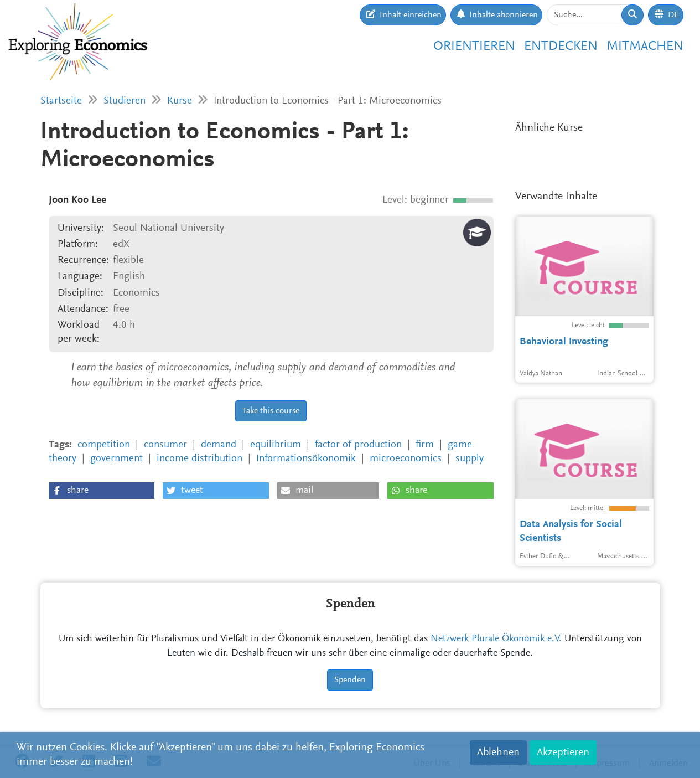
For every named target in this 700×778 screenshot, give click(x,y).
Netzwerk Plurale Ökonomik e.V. (496, 639)
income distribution (199, 459)
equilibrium (276, 445)
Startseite (61, 101)
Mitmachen (645, 47)
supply (470, 459)
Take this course (271, 411)
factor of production (358, 445)
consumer (165, 445)
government (116, 459)
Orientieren (474, 47)
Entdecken (561, 47)
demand (219, 445)
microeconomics (406, 459)
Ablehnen (498, 753)
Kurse (180, 101)
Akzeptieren (563, 753)
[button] (102, 491)
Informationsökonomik (306, 459)
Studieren (125, 101)
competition (104, 445)
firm (425, 445)
